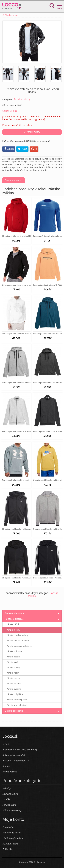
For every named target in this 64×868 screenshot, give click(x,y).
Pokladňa (7, 849)
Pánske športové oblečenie (19, 646)
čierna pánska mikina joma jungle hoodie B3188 (24, 285)
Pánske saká (12, 662)
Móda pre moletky (12, 810)
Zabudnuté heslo (11, 833)
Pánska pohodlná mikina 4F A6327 (17, 383)
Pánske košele (13, 657)
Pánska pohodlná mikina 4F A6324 (17, 431)
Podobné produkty (14, 180)
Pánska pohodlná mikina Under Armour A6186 (23, 480)
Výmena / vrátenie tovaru (16, 761)
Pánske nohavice (14, 651)
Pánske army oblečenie (17, 705)
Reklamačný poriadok (14, 755)
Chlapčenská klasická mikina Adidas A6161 (21, 529)
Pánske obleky (13, 667)
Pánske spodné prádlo (17, 700)
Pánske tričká (13, 624)
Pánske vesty (13, 673)
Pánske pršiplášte (15, 694)
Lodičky (6, 799)
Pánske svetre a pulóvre (18, 641)
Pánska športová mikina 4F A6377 (48, 285)
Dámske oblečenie (15, 613)
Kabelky (6, 788)
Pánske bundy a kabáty (17, 635)
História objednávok (13, 838)
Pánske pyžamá (14, 689)
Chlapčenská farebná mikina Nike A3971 (20, 236)
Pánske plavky (13, 678)
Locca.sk (41, 862)
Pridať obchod (10, 772)
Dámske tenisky (11, 794)
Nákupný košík (10, 844)
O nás (5, 744)
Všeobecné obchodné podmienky (20, 749)
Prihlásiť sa (8, 827)
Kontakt (6, 766)
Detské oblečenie (14, 711)
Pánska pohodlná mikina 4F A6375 (17, 334)
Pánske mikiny (10, 15)
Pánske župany (14, 684)
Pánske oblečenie (14, 619)
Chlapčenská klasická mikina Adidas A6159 (21, 578)
